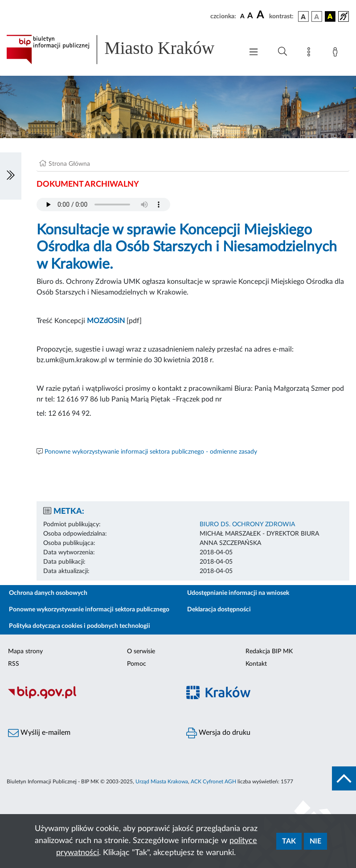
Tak (289, 841)
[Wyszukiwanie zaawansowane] (282, 52)
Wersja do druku (218, 733)
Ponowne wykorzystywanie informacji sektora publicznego (89, 610)
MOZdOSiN (106, 321)
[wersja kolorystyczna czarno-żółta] (330, 16)
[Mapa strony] (311, 53)
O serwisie (141, 651)
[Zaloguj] (337, 53)
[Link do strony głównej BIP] (120, 49)
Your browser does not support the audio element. (103, 205)
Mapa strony (25, 651)
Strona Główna (69, 164)
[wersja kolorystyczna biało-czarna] (317, 16)
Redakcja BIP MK (269, 651)
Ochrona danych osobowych (48, 593)
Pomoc (137, 664)
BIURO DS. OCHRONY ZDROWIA (247, 524)
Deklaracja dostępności (219, 610)
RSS (14, 664)
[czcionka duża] (262, 15)
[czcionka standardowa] (242, 16)
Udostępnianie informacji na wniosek (238, 593)
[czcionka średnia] (250, 16)
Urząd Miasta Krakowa (162, 782)
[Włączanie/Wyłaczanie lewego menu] (11, 176)
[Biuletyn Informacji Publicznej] (89, 698)
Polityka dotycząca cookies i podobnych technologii (80, 626)
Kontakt (256, 664)
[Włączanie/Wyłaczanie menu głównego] (254, 53)
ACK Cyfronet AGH (213, 782)
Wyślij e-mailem (39, 733)
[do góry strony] (344, 778)
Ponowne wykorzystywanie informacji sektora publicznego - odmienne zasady (151, 452)
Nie (315, 841)
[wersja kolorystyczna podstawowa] (303, 16)
